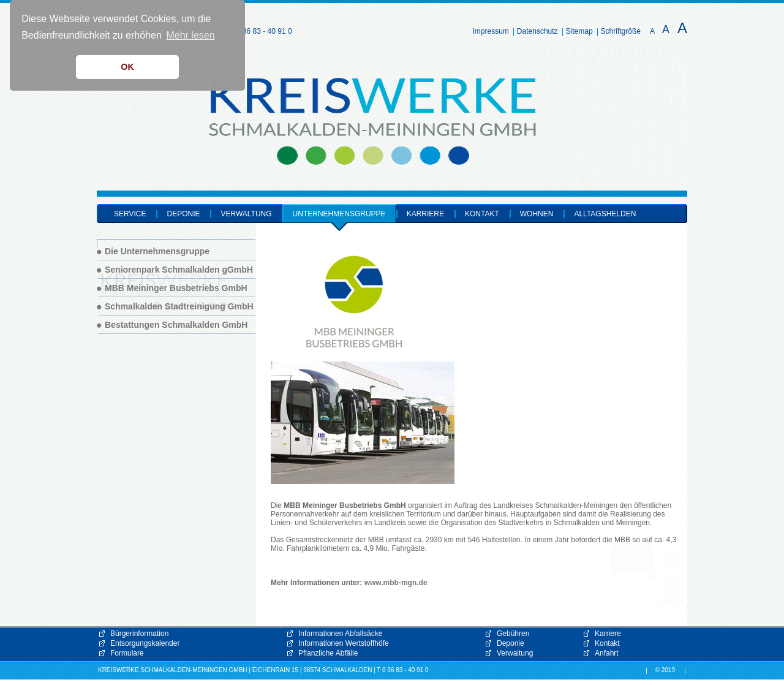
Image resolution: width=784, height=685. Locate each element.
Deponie (511, 643)
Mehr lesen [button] (190, 35)
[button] (649, 576)
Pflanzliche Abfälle (328, 653)
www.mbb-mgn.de (396, 583)
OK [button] (127, 67)
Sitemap (579, 31)
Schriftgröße (621, 31)
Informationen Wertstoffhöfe (344, 643)
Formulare (127, 653)
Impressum (491, 31)
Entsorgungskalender (145, 643)
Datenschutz (537, 31)
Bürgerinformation (139, 634)
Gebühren (513, 634)
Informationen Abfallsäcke (340, 634)
